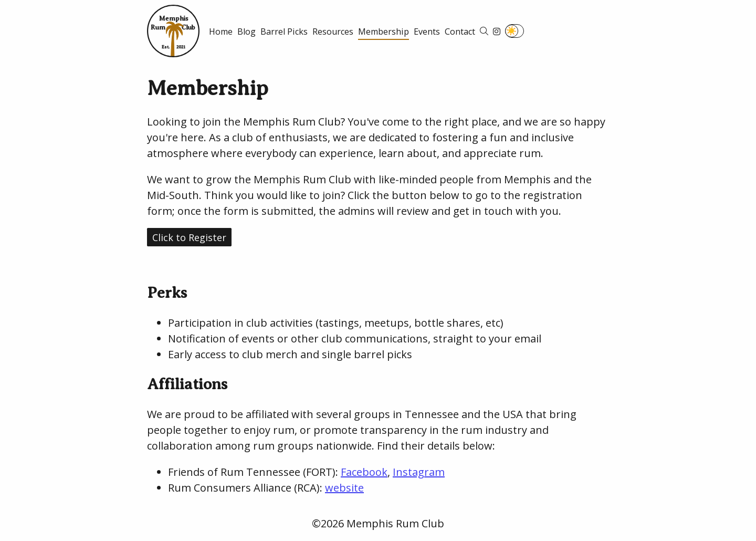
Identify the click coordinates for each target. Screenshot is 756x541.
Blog (246, 32)
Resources (333, 32)
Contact (460, 32)
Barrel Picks (284, 32)
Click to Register (189, 237)
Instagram (419, 472)
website (344, 488)
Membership (384, 32)
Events (427, 32)
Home (221, 32)
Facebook (364, 472)
